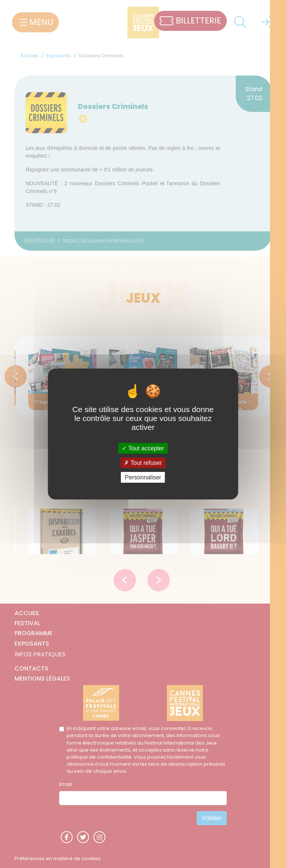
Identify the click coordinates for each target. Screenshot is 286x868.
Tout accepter (143, 448)
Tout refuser (143, 463)
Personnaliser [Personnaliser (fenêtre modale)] (143, 477)
